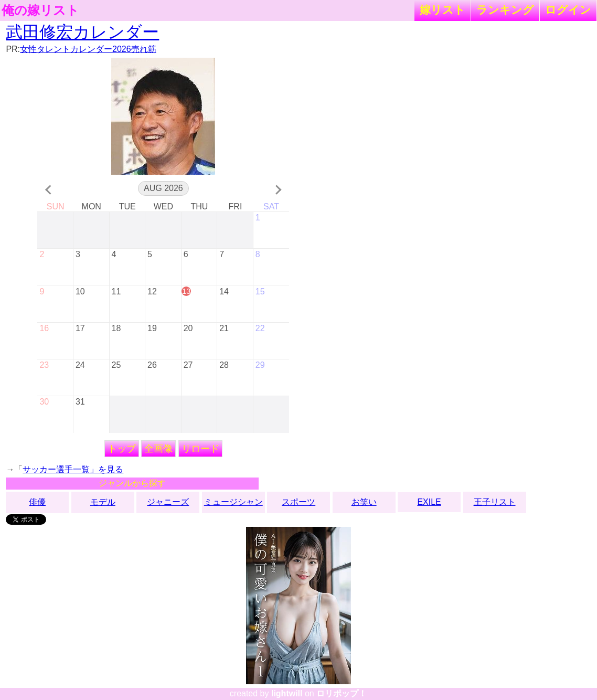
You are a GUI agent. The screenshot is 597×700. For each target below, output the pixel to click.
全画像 (158, 449)
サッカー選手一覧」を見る (73, 469)
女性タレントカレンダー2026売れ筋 (88, 49)
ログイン (568, 10)
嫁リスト (443, 10)
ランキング (505, 10)
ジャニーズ (168, 502)
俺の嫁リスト (40, 10)
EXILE (429, 502)
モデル (103, 502)
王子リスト (495, 502)
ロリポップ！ (342, 693)
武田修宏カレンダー (82, 32)
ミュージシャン (233, 502)
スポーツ (298, 502)
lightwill (287, 693)
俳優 (37, 502)
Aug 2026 (163, 188)
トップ (122, 449)
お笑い (364, 502)
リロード (200, 449)
